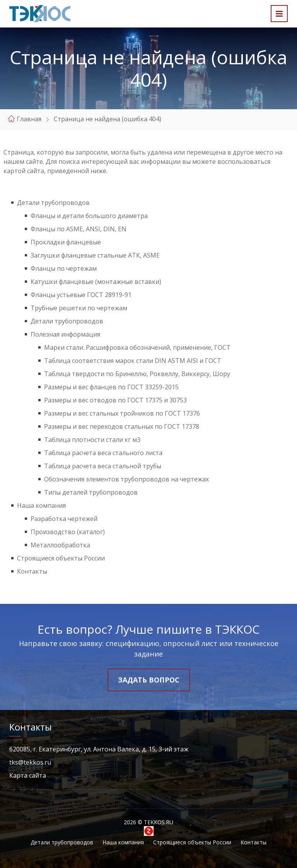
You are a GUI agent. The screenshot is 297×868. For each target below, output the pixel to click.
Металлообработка (60, 545)
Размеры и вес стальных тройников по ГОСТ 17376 (122, 413)
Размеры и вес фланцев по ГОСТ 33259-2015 (111, 387)
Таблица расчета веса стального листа (103, 453)
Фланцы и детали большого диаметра (89, 216)
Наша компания (41, 505)
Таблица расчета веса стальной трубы (103, 466)
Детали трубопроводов (53, 203)
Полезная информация (65, 334)
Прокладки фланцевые (66, 242)
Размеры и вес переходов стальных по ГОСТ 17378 (122, 426)
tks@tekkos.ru (30, 762)
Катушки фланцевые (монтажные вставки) (96, 282)
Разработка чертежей (64, 519)
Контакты (32, 571)
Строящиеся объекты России (61, 558)
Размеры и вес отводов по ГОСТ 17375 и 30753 (115, 400)
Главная (29, 119)
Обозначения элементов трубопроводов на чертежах (126, 479)
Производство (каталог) (68, 532)
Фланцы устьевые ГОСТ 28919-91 (81, 295)
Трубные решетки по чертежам (79, 308)
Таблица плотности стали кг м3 (92, 440)
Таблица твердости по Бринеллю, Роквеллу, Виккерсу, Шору (137, 374)
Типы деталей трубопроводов (91, 492)
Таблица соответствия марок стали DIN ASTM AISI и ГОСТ (133, 361)
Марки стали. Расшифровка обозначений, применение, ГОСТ (137, 347)
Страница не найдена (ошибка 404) (108, 119)
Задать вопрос (149, 680)
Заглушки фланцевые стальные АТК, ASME (95, 255)
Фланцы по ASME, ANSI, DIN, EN (79, 229)
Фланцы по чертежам (64, 268)
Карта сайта (28, 775)
